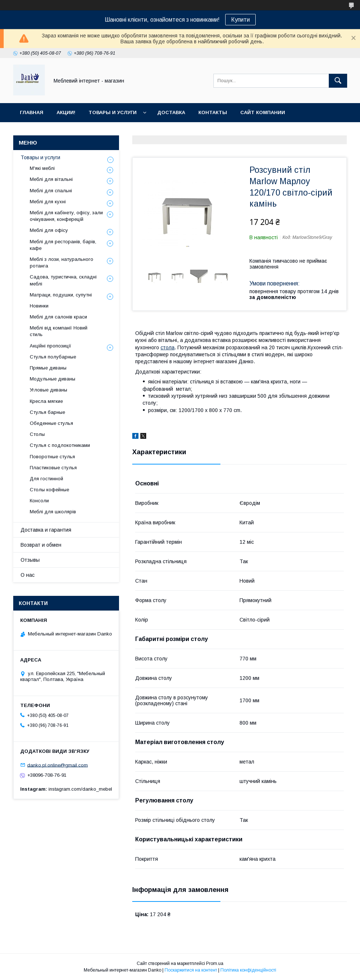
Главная (32, 112)
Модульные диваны (53, 379)
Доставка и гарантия (46, 530)
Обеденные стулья (51, 423)
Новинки (39, 306)
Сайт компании (263, 112)
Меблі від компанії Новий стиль (59, 331)
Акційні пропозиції (51, 346)
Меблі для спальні (51, 191)
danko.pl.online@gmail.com (57, 765)
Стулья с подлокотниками (60, 445)
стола (168, 347)
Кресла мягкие (46, 401)
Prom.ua (215, 963)
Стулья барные (47, 412)
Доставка (171, 112)
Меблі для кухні (48, 202)
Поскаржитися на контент (191, 970)
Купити (240, 20)
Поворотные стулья (52, 457)
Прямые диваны (48, 368)
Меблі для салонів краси (58, 317)
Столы (37, 434)
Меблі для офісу (49, 230)
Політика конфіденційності (248, 970)
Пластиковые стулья (53, 468)
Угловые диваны (48, 390)
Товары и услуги (113, 112)
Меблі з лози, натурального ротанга (62, 263)
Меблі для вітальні (51, 179)
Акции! (66, 112)
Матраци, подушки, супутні (61, 295)
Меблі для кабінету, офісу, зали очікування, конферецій (66, 216)
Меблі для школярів (53, 512)
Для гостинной (46, 479)
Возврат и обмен (41, 545)
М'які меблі (42, 168)
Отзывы (30, 560)
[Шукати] (338, 81)
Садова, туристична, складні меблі (63, 280)
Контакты (213, 112)
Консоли (39, 501)
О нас (28, 575)
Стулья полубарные (53, 357)
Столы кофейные (49, 490)
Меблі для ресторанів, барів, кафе (63, 245)
